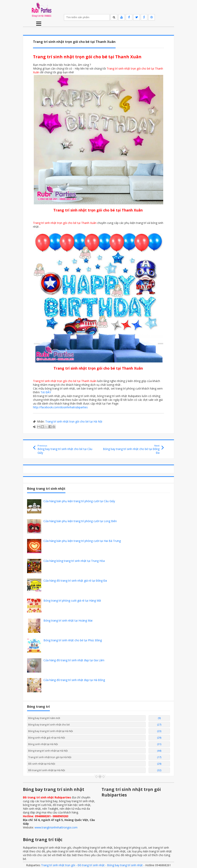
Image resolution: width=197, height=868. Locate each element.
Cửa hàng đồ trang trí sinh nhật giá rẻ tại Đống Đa (75, 581)
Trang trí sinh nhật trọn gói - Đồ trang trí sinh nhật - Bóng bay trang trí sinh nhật (92, 865)
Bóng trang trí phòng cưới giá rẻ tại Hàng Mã (72, 601)
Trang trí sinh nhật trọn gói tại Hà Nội (50, 757)
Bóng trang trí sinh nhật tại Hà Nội (48, 751)
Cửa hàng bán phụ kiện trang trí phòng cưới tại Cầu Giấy (79, 501)
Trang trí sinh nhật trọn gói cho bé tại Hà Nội (74, 421)
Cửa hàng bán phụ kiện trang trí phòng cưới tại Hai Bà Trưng (82, 541)
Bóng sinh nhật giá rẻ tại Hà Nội (47, 738)
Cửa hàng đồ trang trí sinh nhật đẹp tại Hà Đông (74, 680)
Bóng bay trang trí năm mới (44, 718)
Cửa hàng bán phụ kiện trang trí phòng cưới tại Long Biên (80, 521)
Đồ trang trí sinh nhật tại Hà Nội (47, 770)
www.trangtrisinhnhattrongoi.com (56, 827)
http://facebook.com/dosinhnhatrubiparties (60, 407)
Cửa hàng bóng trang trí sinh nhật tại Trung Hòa (74, 561)
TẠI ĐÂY (46, 392)
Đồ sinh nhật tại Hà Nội (42, 764)
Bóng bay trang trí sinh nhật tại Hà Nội (51, 731)
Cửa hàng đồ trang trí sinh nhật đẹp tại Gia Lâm (74, 660)
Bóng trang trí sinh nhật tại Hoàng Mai (68, 620)
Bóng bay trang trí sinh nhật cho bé (49, 725)
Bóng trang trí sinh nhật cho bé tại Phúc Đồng (73, 640)
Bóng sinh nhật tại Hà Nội (43, 744)
